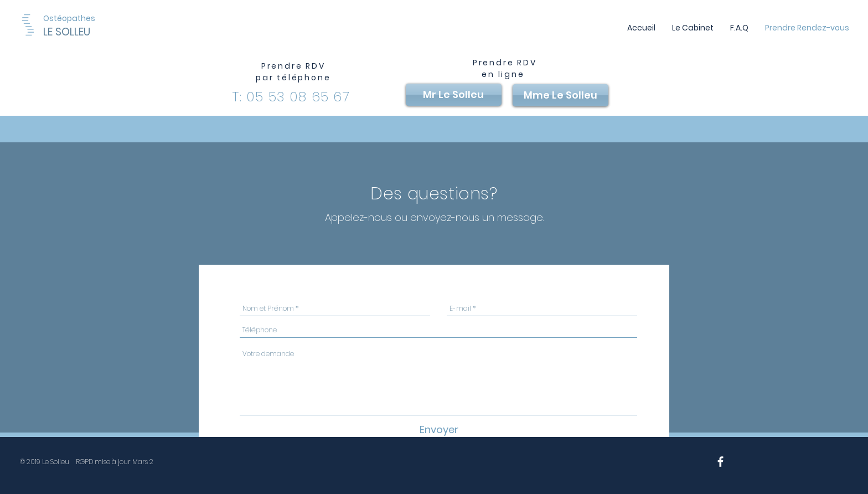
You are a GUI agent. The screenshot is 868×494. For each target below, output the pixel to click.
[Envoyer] (439, 429)
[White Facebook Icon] (720, 462)
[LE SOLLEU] (94, 32)
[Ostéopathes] (69, 19)
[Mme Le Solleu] (560, 95)
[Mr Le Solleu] (454, 95)
